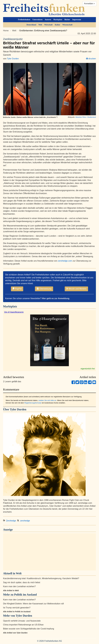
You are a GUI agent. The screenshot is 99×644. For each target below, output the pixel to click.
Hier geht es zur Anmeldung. (56, 298)
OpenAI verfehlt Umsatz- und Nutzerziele (22, 621)
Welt (40, 25)
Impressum (77, 20)
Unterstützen (38, 20)
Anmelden (90, 4)
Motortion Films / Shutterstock (86, 117)
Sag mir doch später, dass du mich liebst (22, 582)
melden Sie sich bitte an (47, 400)
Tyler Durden (13, 59)
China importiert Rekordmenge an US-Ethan (23, 625)
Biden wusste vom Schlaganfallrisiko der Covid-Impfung (29, 629)
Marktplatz (58, 20)
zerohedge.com (65, 261)
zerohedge (24, 521)
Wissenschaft (67, 25)
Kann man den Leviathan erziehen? (19, 586)
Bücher (67, 20)
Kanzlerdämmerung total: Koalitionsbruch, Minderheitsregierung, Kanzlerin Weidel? (41, 578)
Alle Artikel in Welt (11, 591)
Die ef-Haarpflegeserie (14, 312)
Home (6, 31)
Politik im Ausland (26, 595)
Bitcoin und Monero (76, 289)
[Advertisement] (49, 552)
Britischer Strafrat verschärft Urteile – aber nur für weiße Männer (49, 43)
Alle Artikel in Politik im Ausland (17, 612)
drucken (91, 59)
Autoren (48, 20)
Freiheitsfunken (24, 20)
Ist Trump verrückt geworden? (17, 608)
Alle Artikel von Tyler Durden (15, 633)
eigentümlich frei (88, 369)
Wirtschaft (48, 25)
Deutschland (31, 25)
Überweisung (44, 289)
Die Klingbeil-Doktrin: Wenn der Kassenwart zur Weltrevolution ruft (33, 604)
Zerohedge (10, 521)
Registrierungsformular (33, 403)
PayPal (17, 289)
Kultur (57, 25)
